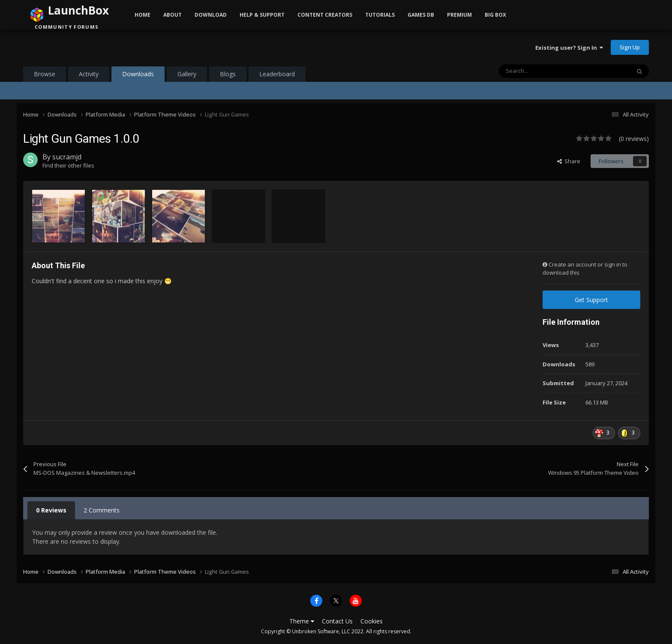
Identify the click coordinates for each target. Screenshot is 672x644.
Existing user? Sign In (569, 48)
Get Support (591, 300)
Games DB (421, 15)
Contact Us (337, 621)
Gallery (187, 74)
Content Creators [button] (325, 15)
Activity (89, 74)
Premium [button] (459, 15)
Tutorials (380, 15)
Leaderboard (277, 74)
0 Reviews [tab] (51, 510)
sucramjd (67, 157)
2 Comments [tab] (102, 510)
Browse (45, 74)
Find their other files (68, 165)
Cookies (372, 621)
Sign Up (630, 47)
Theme (302, 621)
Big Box (495, 15)
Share (569, 161)
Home (142, 15)
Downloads (138, 76)
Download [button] (211, 15)
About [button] (172, 15)
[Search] (546, 71)
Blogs (228, 74)
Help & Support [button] (262, 15)
